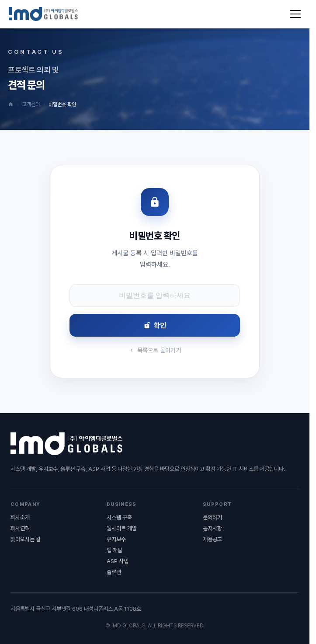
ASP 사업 (118, 561)
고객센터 (31, 104)
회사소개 (20, 517)
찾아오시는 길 (26, 539)
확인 (155, 325)
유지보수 (116, 539)
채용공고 (212, 539)
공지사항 (212, 528)
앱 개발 (115, 550)
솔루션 (114, 572)
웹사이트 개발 (122, 528)
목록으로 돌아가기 (155, 350)
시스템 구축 (119, 517)
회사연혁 (20, 528)
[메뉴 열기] (295, 14)
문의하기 (212, 517)
